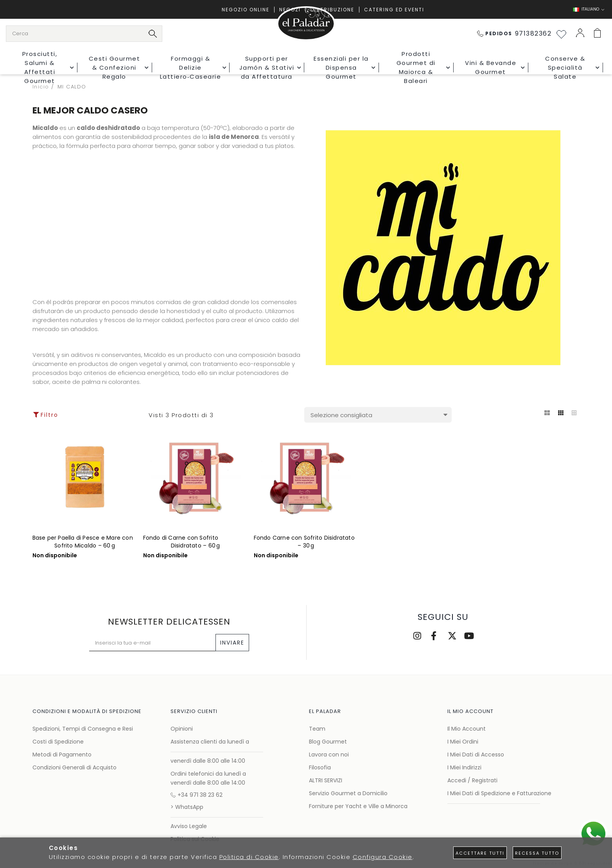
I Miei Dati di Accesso (476, 755)
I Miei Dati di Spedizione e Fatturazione (499, 793)
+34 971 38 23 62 (197, 795)
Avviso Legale (189, 826)
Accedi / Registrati (472, 780)
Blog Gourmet (328, 742)
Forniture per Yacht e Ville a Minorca (358, 806)
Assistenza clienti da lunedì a (210, 742)
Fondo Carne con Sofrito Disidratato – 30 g (304, 542)
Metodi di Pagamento (62, 755)
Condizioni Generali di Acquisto (74, 767)
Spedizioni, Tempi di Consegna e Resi (83, 729)
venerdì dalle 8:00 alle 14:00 (208, 761)
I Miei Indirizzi (464, 767)
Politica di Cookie (249, 857)
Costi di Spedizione (58, 742)
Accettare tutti (480, 853)
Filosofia (320, 767)
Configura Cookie (383, 857)
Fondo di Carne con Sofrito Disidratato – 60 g (182, 542)
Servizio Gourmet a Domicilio (348, 793)
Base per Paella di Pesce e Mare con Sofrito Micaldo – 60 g (83, 542)
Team (317, 729)
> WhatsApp (187, 807)
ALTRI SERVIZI (326, 780)
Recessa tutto (537, 853)
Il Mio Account (467, 729)
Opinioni (182, 729)
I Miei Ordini (463, 742)
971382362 (514, 33)
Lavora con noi (329, 755)
